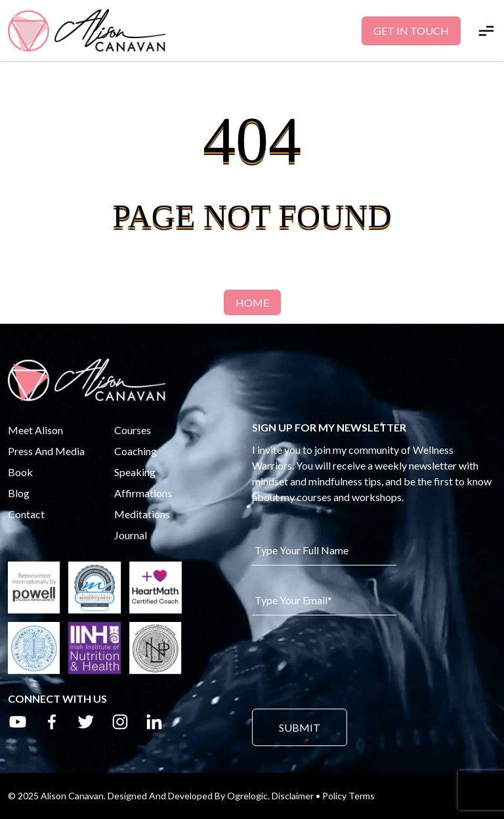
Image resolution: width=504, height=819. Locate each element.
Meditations (142, 514)
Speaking (135, 472)
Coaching (136, 451)
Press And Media (46, 451)
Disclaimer (293, 796)
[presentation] (352, 661)
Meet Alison (35, 430)
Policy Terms (348, 796)
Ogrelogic (247, 796)
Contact (26, 514)
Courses (133, 430)
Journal (131, 535)
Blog (19, 493)
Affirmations (143, 493)
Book (20, 472)
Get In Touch (411, 31)
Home (252, 302)
